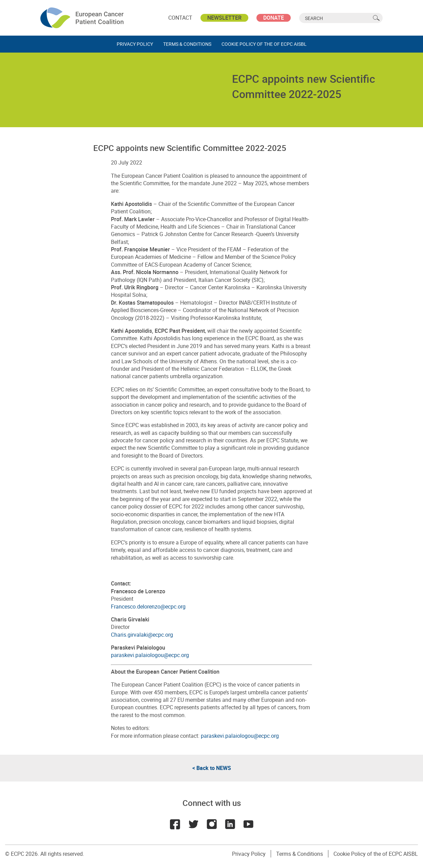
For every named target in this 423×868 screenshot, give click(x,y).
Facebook (175, 824)
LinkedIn (230, 824)
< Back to (212, 768)
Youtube (248, 824)
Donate (274, 18)
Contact (180, 18)
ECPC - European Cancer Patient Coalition (83, 18)
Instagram (212, 824)
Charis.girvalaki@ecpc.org (142, 635)
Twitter (193, 824)
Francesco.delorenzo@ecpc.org (148, 606)
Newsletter (224, 18)
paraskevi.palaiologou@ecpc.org (150, 655)
